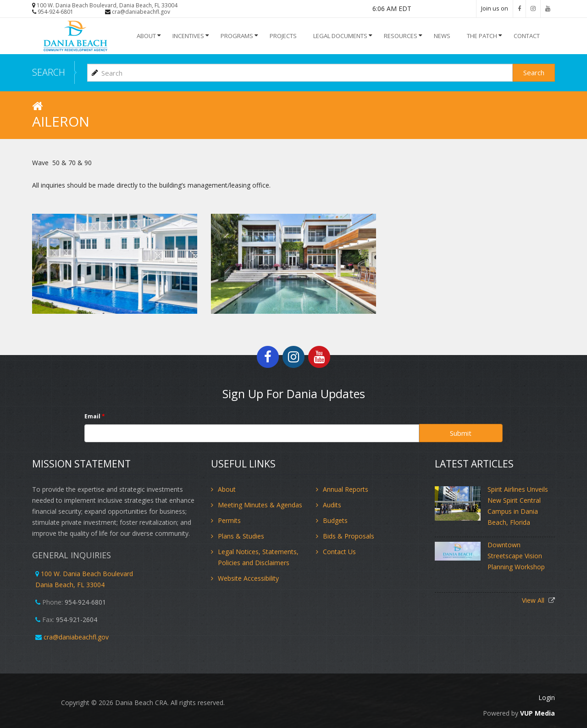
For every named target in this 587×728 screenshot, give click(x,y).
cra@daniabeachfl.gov (141, 12)
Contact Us (339, 552)
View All (534, 600)
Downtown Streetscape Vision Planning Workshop (516, 556)
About (146, 36)
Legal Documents (340, 36)
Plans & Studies (241, 536)
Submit (461, 433)
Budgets (335, 520)
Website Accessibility (248, 578)
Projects (283, 36)
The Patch (482, 36)
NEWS (442, 36)
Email (95, 416)
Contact (527, 36)
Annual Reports (346, 489)
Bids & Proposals (349, 536)
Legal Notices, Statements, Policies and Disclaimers (258, 557)
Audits (332, 505)
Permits (229, 520)
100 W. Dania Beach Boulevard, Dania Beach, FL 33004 (107, 5)
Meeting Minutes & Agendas (260, 505)
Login (547, 697)
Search (534, 72)
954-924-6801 (55, 12)
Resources (401, 36)
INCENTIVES (188, 36)
